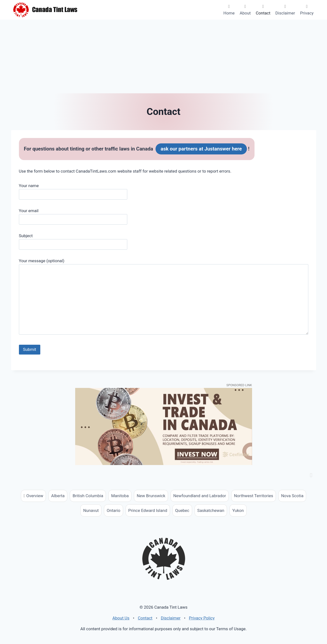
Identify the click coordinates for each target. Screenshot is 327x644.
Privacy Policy (202, 618)
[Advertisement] (164, 56)
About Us (121, 618)
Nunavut (91, 510)
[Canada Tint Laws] (45, 10)
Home (229, 13)
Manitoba (120, 496)
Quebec (182, 510)
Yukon (238, 510)
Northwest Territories (254, 496)
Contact (263, 13)
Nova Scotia (292, 496)
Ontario (113, 510)
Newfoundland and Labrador (200, 496)
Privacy (307, 13)
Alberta (58, 496)
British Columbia (88, 496)
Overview (35, 496)
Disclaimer (285, 13)
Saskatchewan (211, 510)
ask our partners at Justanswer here (201, 149)
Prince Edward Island (148, 510)
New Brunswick (151, 496)
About (245, 13)
